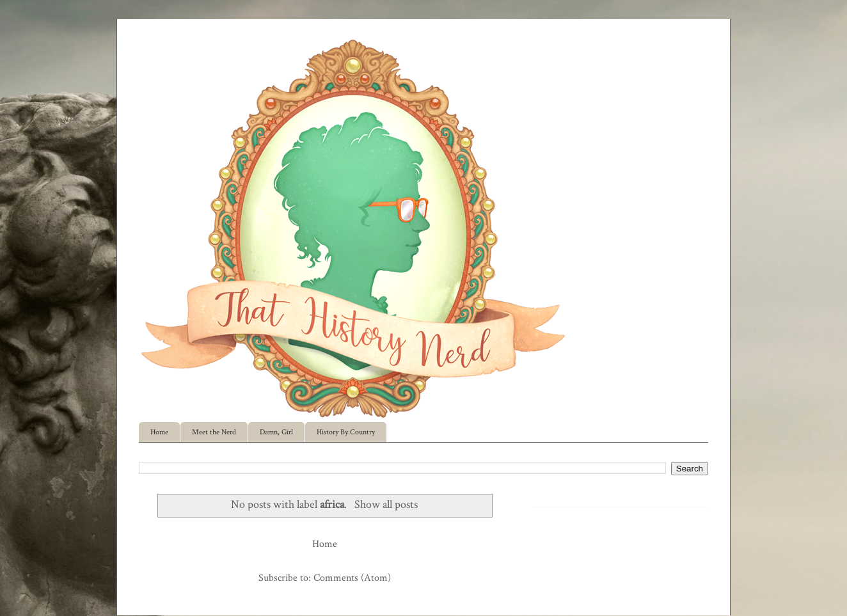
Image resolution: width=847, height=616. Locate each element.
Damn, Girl (276, 432)
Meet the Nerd (214, 432)
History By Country (346, 432)
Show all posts (386, 504)
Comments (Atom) (352, 578)
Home (159, 432)
